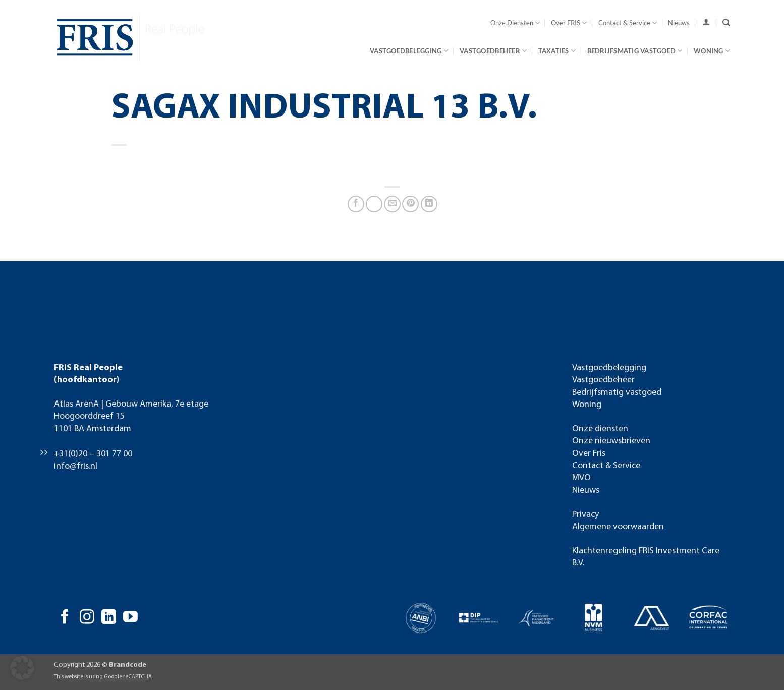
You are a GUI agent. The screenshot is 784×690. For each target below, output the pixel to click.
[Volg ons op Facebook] (65, 618)
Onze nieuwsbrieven (611, 441)
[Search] (726, 23)
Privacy (585, 515)
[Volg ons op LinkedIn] (109, 618)
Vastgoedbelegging (409, 51)
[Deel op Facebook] (356, 204)
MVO (581, 478)
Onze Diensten (515, 23)
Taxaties (557, 51)
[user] (706, 22)
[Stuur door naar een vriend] (392, 204)
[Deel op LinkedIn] (429, 204)
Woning (712, 51)
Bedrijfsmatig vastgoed (635, 51)
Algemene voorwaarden (618, 527)
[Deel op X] (374, 204)
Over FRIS (569, 23)
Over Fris (589, 454)
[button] (22, 668)
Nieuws (679, 23)
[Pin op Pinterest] (410, 204)
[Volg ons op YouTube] (130, 618)
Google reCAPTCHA (128, 677)
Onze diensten (600, 429)
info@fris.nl (76, 466)
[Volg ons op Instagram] (87, 618)
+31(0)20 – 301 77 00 (93, 454)
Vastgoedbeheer (493, 51)
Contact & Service (628, 23)
